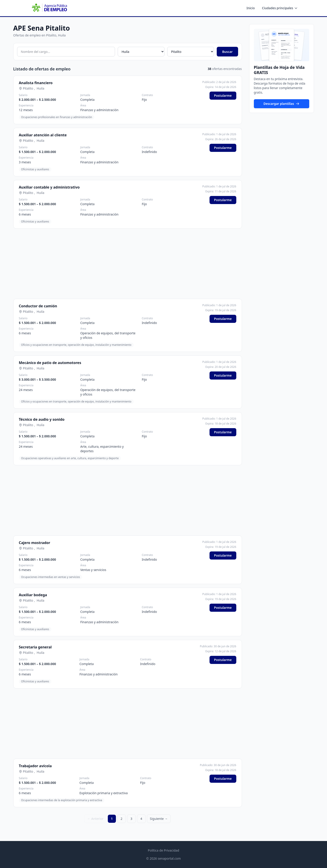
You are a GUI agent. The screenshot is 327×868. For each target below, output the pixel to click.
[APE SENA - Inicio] (49, 8)
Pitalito (28, 88)
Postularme (223, 96)
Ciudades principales (280, 8)
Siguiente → (159, 819)
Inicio (251, 8)
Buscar (227, 52)
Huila (41, 88)
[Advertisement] (128, 264)
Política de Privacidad (163, 850)
